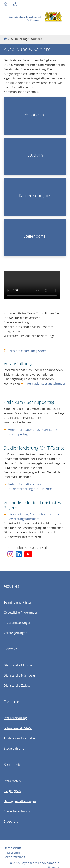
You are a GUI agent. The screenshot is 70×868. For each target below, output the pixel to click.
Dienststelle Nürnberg (19, 675)
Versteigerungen (15, 633)
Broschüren (12, 821)
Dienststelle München (19, 665)
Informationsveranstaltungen (45, 384)
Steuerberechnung (17, 811)
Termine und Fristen (18, 602)
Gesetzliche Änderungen (21, 613)
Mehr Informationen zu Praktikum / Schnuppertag (32, 432)
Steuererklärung (15, 718)
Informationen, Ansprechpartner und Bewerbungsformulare (34, 517)
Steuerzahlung (14, 748)
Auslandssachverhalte (19, 738)
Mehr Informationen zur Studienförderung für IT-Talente (30, 487)
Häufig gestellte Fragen (20, 801)
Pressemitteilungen (17, 623)
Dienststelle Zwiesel (18, 686)
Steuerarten (12, 781)
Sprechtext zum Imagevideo (27, 351)
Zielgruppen (12, 791)
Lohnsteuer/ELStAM (18, 728)
